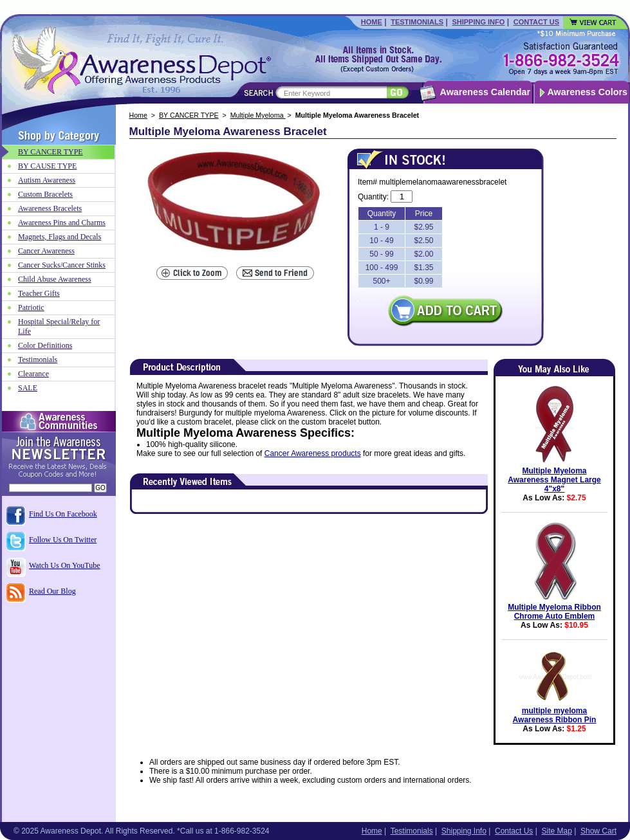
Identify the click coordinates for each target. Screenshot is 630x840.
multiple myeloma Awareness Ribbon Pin (555, 715)
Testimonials (417, 22)
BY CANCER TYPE (189, 115)
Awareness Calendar (485, 92)
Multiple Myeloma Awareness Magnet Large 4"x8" (554, 480)
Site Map (556, 831)
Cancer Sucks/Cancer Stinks (62, 265)
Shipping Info (478, 22)
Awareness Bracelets (50, 208)
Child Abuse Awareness (55, 279)
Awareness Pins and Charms (62, 223)
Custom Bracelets (45, 194)
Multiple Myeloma (258, 115)
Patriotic (31, 307)
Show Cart (598, 831)
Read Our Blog (52, 591)
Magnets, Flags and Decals (60, 237)
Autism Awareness (47, 180)
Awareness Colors (588, 92)
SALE (28, 388)
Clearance (33, 374)
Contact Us (536, 22)
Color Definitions (45, 345)
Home (372, 22)
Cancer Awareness (46, 251)
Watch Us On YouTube (65, 565)
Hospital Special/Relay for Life (59, 326)
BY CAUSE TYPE (47, 166)
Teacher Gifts (39, 293)
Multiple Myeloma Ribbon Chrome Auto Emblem (554, 612)
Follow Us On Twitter (63, 540)
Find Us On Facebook (63, 514)
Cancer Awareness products (313, 453)
